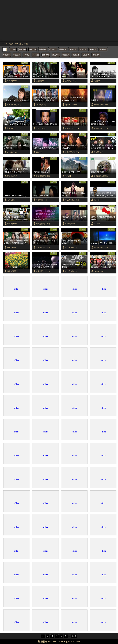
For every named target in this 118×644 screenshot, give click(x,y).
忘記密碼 (86, 55)
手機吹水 (93, 49)
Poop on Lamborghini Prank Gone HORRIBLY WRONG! (15, 123)
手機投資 (103, 49)
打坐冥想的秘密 (97, 172)
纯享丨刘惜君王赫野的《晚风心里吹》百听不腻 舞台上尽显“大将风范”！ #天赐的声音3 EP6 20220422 (16, 242)
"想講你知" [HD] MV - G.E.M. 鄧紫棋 (74, 194)
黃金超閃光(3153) (14, 105)
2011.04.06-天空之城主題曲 (102, 243)
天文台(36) (11, 200)
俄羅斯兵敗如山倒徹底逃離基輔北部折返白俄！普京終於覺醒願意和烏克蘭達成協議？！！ (16, 75)
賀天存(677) (98, 200)
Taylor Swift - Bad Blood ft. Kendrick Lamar (73, 99)
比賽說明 (46, 55)
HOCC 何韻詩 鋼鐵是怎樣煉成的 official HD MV (45, 75)
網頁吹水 (73, 49)
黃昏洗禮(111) (41, 200)
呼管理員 (96, 55)
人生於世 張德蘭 (11, 267)
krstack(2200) (12, 81)
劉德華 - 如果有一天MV (72, 172)
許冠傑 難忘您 (39, 219)
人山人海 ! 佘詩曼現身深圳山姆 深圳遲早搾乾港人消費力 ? (103, 266)
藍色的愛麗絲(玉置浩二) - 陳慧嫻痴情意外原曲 (103, 123)
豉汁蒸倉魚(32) (71, 247)
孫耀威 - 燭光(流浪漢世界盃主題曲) (45, 242)
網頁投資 (83, 49)
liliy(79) (39, 152)
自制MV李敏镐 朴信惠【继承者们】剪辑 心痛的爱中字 (16, 170)
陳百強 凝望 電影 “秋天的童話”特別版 (15, 147)
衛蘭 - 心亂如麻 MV (41, 196)
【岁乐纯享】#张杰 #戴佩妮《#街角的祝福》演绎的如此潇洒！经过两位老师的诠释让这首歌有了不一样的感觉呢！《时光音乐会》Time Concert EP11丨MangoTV (104, 147)
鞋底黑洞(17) (12, 176)
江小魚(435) (41, 81)
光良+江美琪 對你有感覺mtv (45, 148)
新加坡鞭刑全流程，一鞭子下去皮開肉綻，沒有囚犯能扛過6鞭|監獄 (17, 218)
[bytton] (5, 49)
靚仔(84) (68, 176)
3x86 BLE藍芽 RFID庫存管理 (15, 44)
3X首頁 (13, 49)
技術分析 (53, 49)
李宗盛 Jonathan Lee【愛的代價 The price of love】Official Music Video (104, 75)
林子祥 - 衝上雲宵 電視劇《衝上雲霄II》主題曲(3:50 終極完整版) (103, 194)
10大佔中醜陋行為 (41, 172)
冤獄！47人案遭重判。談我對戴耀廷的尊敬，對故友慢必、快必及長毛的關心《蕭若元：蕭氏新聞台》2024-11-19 (45, 99)
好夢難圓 (95, 100)
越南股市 (22, 49)
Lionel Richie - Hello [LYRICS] (45, 124)
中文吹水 (7, 55)
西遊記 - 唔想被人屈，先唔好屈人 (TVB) (74, 147)
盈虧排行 (43, 49)
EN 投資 (36, 55)
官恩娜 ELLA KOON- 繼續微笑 (17, 100)
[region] (59, 21)
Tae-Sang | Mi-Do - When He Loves (73, 75)
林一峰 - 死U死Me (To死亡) (15, 196)
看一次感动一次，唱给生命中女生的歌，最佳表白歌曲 (45, 266)
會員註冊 (76, 55)
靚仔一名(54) (41, 128)
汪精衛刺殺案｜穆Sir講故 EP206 (72, 266)
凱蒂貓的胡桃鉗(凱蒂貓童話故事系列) (103, 218)
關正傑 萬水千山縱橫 (71, 124)
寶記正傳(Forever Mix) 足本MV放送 (75, 218)
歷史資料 (56, 55)
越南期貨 (33, 49)
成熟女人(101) (70, 81)
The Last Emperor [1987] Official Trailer (72, 242)
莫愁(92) (97, 81)
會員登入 (66, 55)
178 (74, 636)
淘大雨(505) (98, 152)
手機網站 (63, 49)
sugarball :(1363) (71, 105)
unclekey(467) (70, 224)
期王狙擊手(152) (13, 271)
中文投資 (17, 55)
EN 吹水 (26, 55)
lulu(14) (97, 224)
